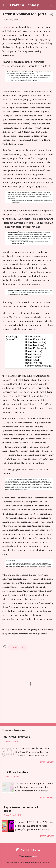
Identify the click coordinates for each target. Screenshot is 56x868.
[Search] (52, 6)
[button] (52, 15)
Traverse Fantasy (24, 5)
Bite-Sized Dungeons (16, 737)
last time (7, 27)
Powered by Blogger (28, 850)
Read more (47, 763)
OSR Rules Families (15, 772)
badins (34, 856)
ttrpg (24, 647)
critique (14, 647)
